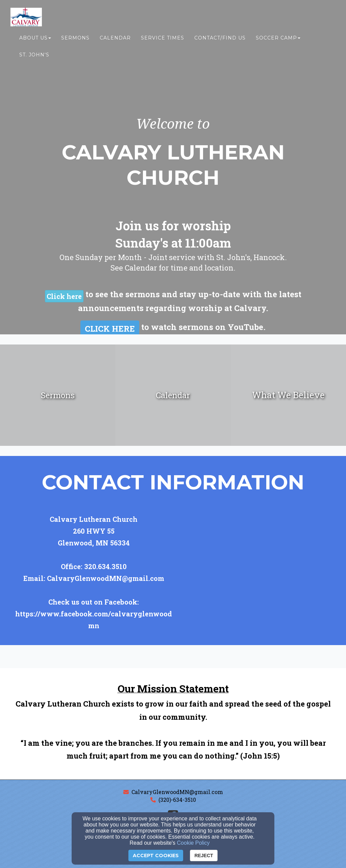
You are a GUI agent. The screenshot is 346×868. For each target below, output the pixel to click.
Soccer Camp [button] (278, 40)
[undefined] (58, 395)
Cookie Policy (193, 843)
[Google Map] (266, 572)
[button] (64, 296)
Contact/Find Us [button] (220, 40)
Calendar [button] (115, 40)
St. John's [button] (34, 56)
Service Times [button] (163, 40)
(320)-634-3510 (177, 800)
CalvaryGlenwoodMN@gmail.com (177, 792)
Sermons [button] (75, 40)
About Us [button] (35, 40)
